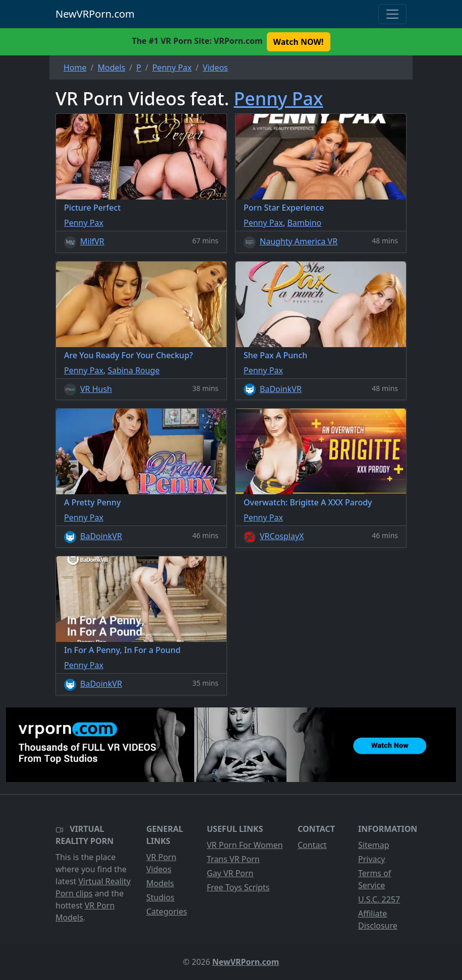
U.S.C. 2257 (379, 899)
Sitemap (374, 845)
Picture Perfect (92, 208)
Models (160, 883)
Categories (167, 911)
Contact (312, 845)
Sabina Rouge (133, 370)
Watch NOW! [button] (299, 42)
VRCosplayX (282, 536)
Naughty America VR (299, 241)
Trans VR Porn (233, 859)
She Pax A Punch (275, 355)
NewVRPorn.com (95, 14)
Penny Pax (279, 98)
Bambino (304, 223)
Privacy (371, 859)
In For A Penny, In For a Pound (122, 650)
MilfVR (92, 241)
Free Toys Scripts (238, 887)
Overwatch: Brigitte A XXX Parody (308, 502)
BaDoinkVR (281, 389)
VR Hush (96, 389)
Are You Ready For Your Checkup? (128, 355)
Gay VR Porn (230, 873)
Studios (160, 897)
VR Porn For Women (245, 845)
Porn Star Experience (284, 208)
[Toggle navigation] (392, 14)
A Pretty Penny (92, 502)
